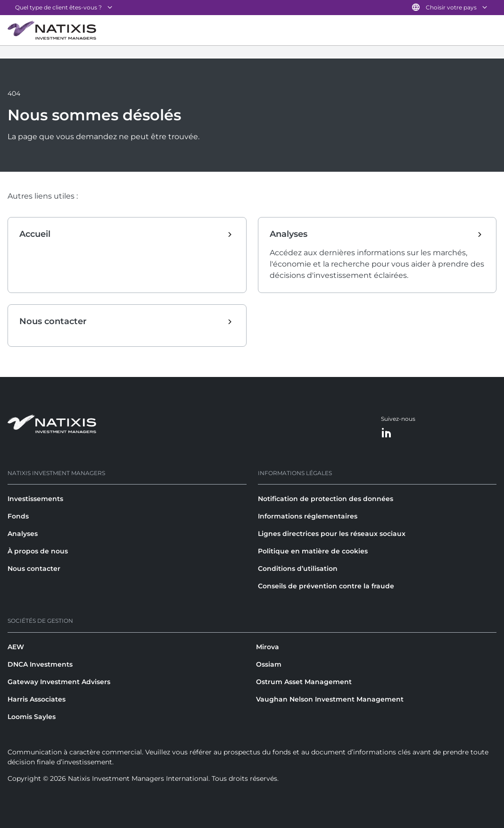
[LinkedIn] (387, 433)
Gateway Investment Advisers (59, 682)
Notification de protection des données (326, 499)
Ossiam (269, 664)
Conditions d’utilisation (298, 569)
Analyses (23, 534)
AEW (16, 647)
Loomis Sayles (32, 717)
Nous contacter (34, 569)
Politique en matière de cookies (313, 551)
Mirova (268, 647)
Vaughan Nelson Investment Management (330, 699)
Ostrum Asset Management (304, 682)
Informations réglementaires (308, 516)
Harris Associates (37, 699)
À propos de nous (38, 551)
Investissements (35, 499)
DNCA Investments (40, 664)
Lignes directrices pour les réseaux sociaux (332, 534)
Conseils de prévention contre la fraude (326, 586)
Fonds (18, 516)
